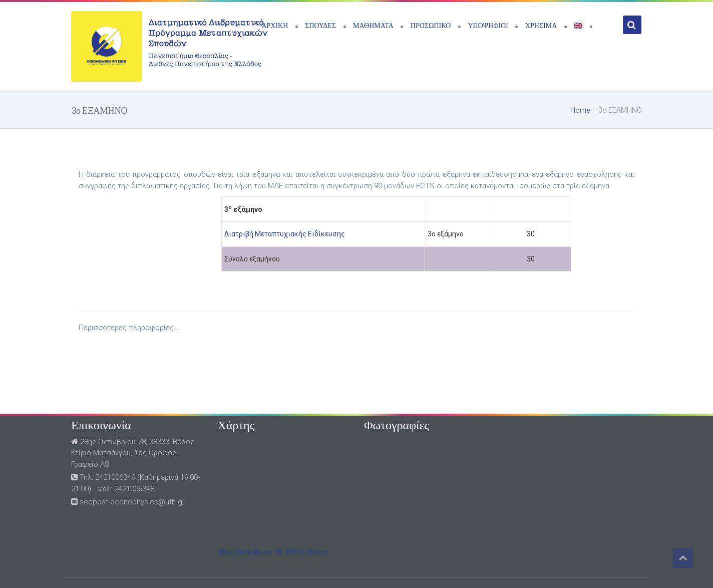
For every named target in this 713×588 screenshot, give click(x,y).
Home (580, 110)
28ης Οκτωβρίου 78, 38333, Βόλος (273, 552)
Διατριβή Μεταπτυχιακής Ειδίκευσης (285, 234)
